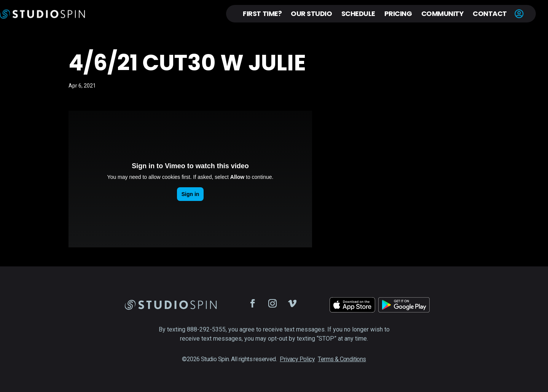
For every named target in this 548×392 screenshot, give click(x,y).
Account (519, 14)
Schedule (358, 14)
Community (443, 14)
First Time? (262, 14)
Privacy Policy (297, 359)
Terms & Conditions (342, 359)
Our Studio (311, 14)
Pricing (398, 14)
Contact (490, 14)
